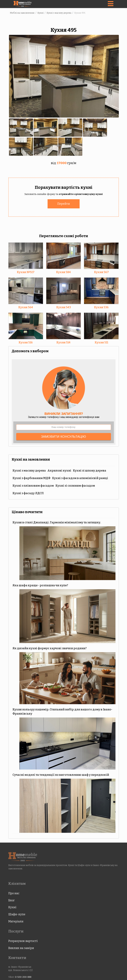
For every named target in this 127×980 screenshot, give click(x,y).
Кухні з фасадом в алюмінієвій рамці (80, 478)
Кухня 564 (26, 307)
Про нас (14, 893)
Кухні (12, 907)
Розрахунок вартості (23, 941)
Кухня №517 (26, 272)
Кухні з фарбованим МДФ (31, 478)
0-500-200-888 (23, 977)
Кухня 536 (101, 307)
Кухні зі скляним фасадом (75, 485)
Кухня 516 (26, 342)
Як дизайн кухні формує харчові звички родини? (50, 648)
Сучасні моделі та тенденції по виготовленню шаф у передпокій (61, 774)
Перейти (64, 203)
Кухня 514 (63, 342)
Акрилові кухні (59, 470)
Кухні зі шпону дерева (90, 470)
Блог (12, 900)
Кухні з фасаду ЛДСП (28, 493)
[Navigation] (111, 4)
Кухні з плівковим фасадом (33, 485)
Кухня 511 (101, 342)
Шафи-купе (17, 914)
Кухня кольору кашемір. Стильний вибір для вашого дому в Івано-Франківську (62, 711)
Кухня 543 (63, 307)
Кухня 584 (63, 272)
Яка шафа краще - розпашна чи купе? (40, 585)
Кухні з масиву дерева (29, 470)
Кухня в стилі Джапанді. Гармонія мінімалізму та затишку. (57, 522)
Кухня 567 (101, 272)
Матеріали (16, 921)
